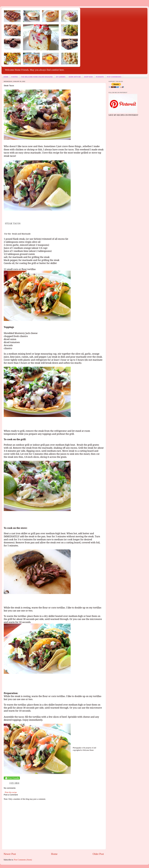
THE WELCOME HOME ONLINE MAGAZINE (37, 77)
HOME (6, 77)
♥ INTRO (15, 77)
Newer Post (10, 854)
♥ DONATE (100, 77)
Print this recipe (11, 792)
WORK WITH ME (75, 77)
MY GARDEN (61, 77)
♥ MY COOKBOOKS (114, 77)
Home (54, 854)
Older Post (98, 854)
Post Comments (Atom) (23, 860)
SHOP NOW (88, 77)
